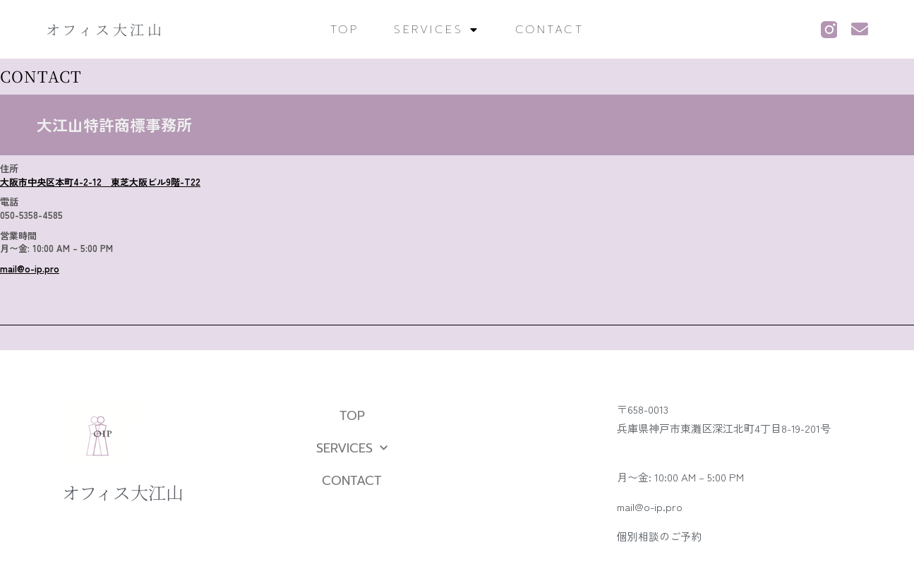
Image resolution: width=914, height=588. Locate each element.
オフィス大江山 (106, 29)
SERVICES (437, 30)
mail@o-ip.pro (30, 269)
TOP (345, 30)
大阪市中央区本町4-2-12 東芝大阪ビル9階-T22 (100, 182)
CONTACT (550, 30)
